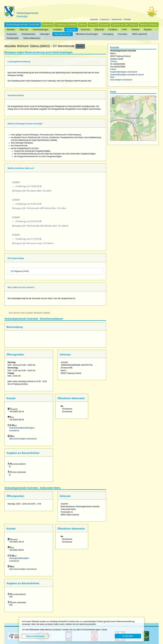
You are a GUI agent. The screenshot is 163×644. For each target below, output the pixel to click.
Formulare (123, 34)
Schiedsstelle (13, 38)
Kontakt (127, 19)
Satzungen (45, 34)
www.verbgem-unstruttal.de (121, 80)
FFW (124, 30)
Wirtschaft (99, 30)
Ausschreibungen (41, 30)
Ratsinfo (148, 30)
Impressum (105, 19)
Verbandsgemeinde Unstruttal (23, 25)
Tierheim (135, 30)
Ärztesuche (12, 34)
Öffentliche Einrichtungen (87, 34)
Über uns (24, 30)
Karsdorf (104, 25)
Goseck (93, 25)
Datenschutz (117, 19)
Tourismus (85, 30)
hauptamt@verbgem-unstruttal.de (124, 72)
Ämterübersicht (28, 34)
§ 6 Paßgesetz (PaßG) (20, 271)
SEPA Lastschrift (139, 34)
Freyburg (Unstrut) (66, 25)
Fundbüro (113, 30)
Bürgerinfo (71, 30)
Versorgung (108, 34)
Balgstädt (47, 25)
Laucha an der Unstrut (124, 25)
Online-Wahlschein (32, 38)
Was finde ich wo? (63, 34)
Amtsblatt (57, 30)
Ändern (80, 46)
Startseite (94, 19)
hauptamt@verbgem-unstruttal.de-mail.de (127, 75)
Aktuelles (11, 30)
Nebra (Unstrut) (149, 25)
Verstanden (128, 636)
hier (75, 630)
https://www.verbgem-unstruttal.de (23, 439)
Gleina (83, 25)
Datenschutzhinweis (35, 636)
